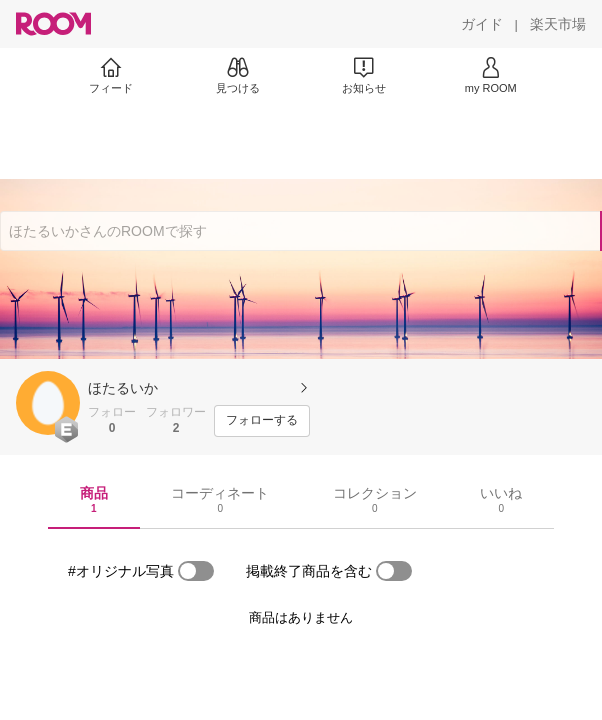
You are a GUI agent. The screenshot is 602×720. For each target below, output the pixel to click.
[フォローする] (262, 421)
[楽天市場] (558, 24)
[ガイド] (482, 24)
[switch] (196, 571)
